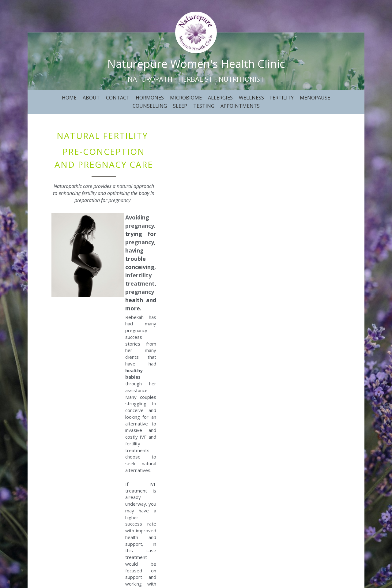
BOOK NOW (196, 520)
